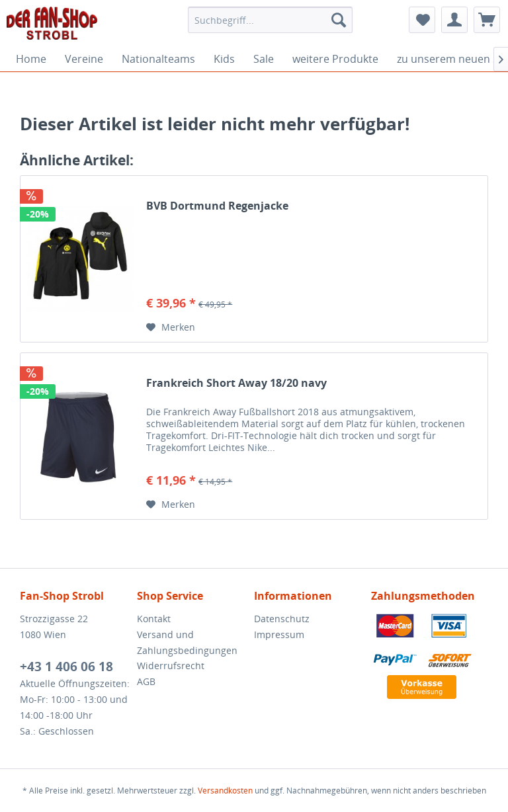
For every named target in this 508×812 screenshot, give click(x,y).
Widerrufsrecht (171, 666)
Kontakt (154, 619)
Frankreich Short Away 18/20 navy (236, 383)
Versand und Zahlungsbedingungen (187, 642)
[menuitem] (271, 20)
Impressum (279, 634)
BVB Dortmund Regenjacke (217, 206)
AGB (146, 681)
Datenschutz (282, 619)
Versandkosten (225, 791)
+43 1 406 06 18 (66, 667)
